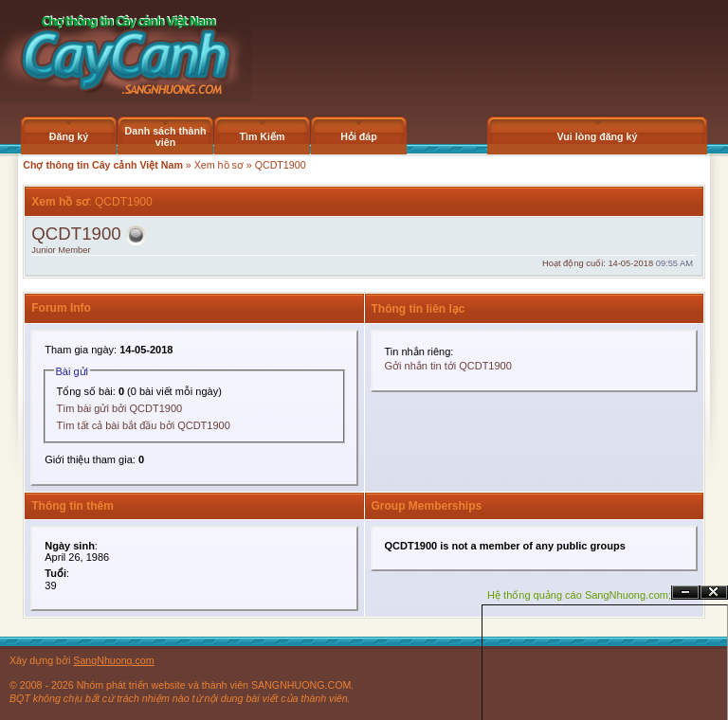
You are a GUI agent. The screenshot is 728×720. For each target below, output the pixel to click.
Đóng (714, 593)
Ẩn (685, 593)
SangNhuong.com (113, 660)
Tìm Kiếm (262, 136)
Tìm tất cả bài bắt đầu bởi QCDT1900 (144, 425)
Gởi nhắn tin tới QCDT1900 (448, 366)
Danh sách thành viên (166, 136)
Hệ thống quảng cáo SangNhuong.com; (579, 595)
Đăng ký (69, 136)
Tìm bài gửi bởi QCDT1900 (120, 408)
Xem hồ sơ (219, 165)
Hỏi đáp (359, 136)
